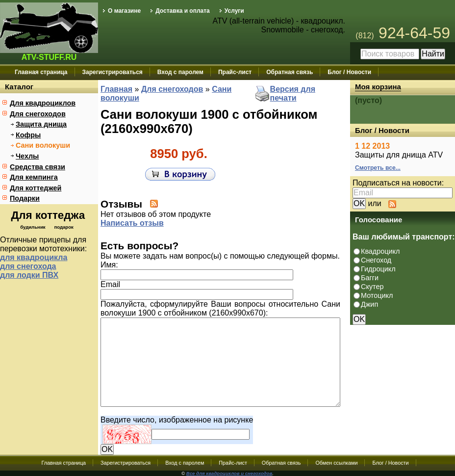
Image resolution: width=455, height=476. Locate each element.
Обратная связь (290, 72)
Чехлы (27, 156)
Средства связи (38, 167)
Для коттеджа (48, 215)
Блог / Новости (349, 72)
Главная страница (41, 72)
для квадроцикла (34, 257)
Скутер (372, 287)
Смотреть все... (378, 168)
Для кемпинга (34, 177)
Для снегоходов (38, 114)
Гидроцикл (378, 269)
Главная (116, 89)
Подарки (25, 198)
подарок (63, 227)
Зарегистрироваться (113, 72)
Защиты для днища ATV (399, 155)
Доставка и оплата (183, 11)
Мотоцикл (377, 295)
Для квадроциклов (43, 103)
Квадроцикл (380, 251)
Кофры (28, 135)
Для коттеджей (36, 188)
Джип (369, 304)
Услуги (234, 11)
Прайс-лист (235, 72)
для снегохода (28, 266)
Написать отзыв (132, 223)
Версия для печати (293, 93)
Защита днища (41, 124)
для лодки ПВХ (29, 275)
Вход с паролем (180, 72)
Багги (370, 278)
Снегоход (376, 260)
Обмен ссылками (336, 463)
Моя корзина (378, 87)
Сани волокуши (43, 145)
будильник (33, 227)
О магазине (124, 11)
